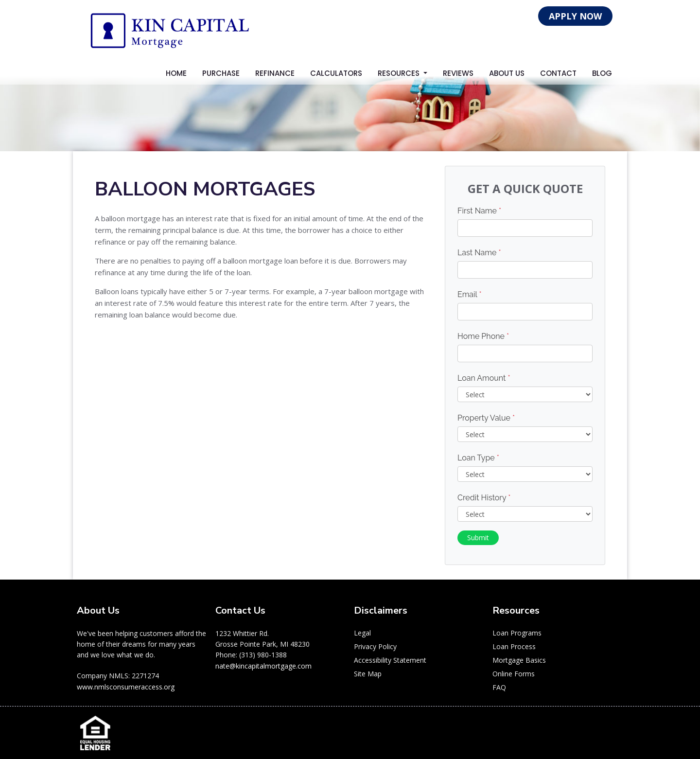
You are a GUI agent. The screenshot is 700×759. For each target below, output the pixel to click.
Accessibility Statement (390, 660)
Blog (602, 73)
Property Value (486, 418)
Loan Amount (484, 378)
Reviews (458, 73)
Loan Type (478, 458)
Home (176, 73)
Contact (558, 73)
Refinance (275, 73)
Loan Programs (517, 633)
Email (470, 294)
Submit (478, 538)
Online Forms (514, 674)
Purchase (221, 73)
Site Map (368, 674)
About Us (507, 73)
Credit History (484, 498)
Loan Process (514, 646)
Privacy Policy (375, 646)
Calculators (336, 73)
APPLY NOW (575, 16)
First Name (479, 211)
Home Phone (483, 336)
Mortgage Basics (519, 660)
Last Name (479, 253)
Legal (362, 633)
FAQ (499, 687)
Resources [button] (400, 73)
